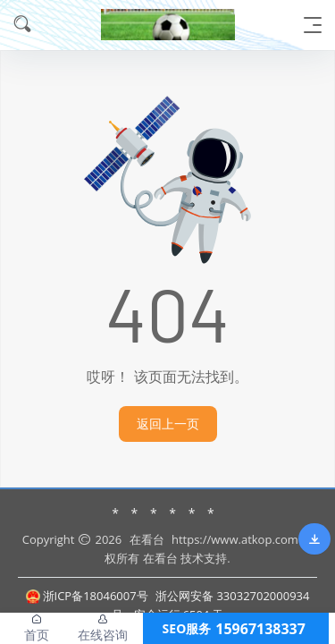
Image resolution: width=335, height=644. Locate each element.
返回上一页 (168, 424)
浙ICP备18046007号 (87, 596)
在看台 (147, 539)
